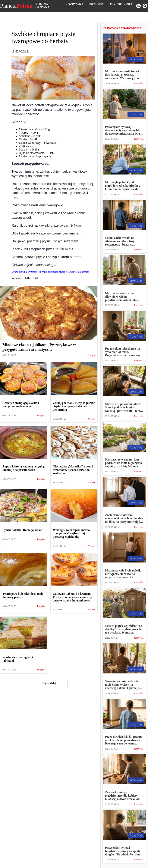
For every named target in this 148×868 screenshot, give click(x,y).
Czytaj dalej (49, 683)
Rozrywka (75, 4)
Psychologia (121, 4)
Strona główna (42, 6)
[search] (145, 6)
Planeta (16, 6)
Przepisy (97, 4)
